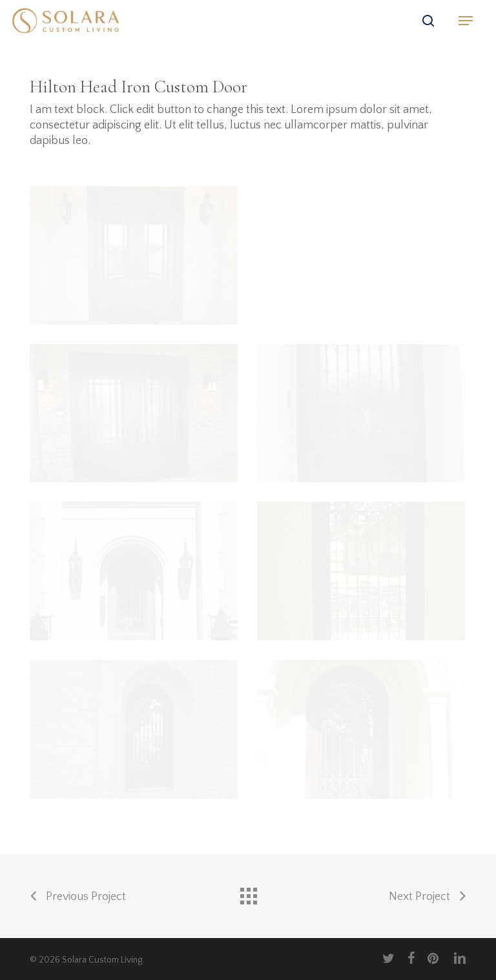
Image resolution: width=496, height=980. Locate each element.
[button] (466, 21)
